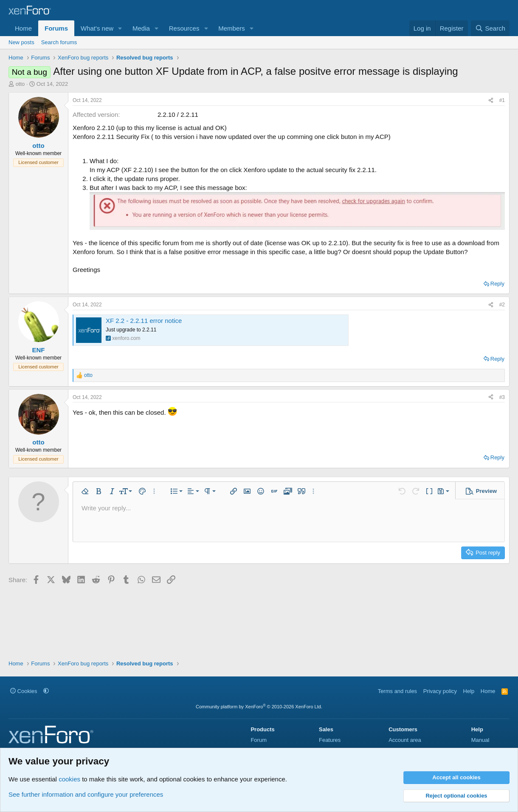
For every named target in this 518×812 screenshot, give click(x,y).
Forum (259, 740)
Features (330, 740)
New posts (21, 42)
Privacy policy (440, 691)
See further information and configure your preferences (86, 794)
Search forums (59, 42)
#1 (502, 100)
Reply (497, 284)
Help (469, 691)
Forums (56, 28)
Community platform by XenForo (259, 707)
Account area (405, 740)
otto (20, 84)
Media (141, 28)
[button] (120, 28)
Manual (480, 740)
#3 (502, 397)
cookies (69, 779)
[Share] (491, 100)
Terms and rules (397, 691)
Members (232, 28)
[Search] (490, 28)
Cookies (24, 691)
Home (23, 28)
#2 (502, 305)
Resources (184, 28)
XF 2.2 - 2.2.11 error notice (144, 321)
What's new (97, 28)
